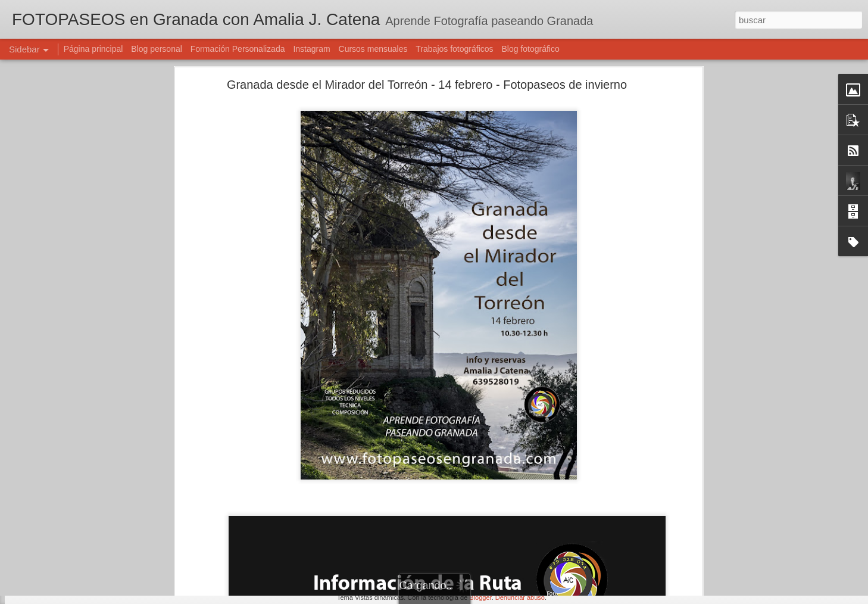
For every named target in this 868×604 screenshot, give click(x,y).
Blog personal (157, 49)
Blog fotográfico (530, 49)
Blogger (480, 597)
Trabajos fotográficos (454, 49)
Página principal (93, 49)
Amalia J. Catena (406, 520)
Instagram (311, 49)
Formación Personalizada (238, 49)
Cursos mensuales (373, 49)
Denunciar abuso (520, 597)
